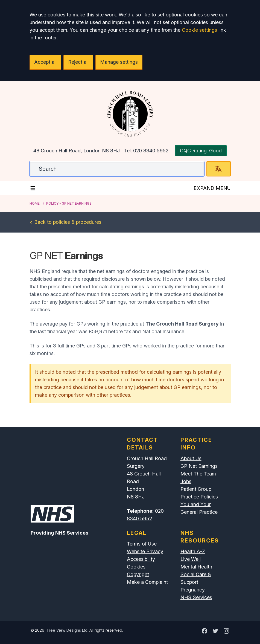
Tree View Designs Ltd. (67, 630)
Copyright (138, 574)
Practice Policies (199, 497)
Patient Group (196, 489)
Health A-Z (193, 551)
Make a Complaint (147, 582)
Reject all (78, 62)
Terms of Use (142, 544)
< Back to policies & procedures (65, 222)
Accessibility (141, 559)
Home (35, 203)
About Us (191, 458)
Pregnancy (193, 590)
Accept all (45, 62)
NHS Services (196, 597)
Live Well (191, 559)
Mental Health (196, 567)
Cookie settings (199, 30)
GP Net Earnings (199, 466)
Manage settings (119, 62)
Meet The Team (198, 474)
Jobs (186, 481)
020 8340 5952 (151, 151)
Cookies (136, 567)
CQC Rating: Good (201, 151)
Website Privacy (145, 551)
